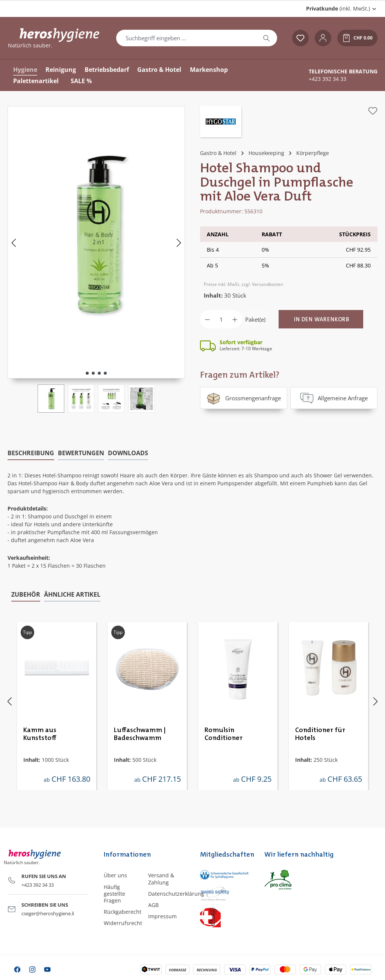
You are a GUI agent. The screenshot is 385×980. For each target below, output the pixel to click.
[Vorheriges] (14, 242)
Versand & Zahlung (161, 879)
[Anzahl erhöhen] (235, 319)
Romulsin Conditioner (224, 734)
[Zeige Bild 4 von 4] (105, 373)
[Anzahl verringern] (207, 319)
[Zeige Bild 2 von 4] (93, 373)
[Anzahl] (221, 319)
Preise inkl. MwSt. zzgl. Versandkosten (243, 284)
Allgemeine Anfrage (334, 398)
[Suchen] (267, 38)
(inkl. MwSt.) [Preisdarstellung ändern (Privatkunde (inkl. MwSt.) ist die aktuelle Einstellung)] (338, 8)
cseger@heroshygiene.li (48, 913)
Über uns (115, 875)
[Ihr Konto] (323, 38)
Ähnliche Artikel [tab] (72, 594)
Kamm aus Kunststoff (40, 734)
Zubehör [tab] (26, 594)
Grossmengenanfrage (243, 398)
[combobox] (186, 38)
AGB (153, 905)
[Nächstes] (179, 242)
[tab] (31, 453)
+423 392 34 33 (327, 79)
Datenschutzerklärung (176, 894)
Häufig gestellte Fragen (114, 894)
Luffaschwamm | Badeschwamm (140, 734)
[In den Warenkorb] (321, 319)
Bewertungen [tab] (81, 453)
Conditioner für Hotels (320, 734)
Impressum (162, 916)
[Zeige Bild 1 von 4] (87, 373)
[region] (96, 259)
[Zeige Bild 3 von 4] (99, 373)
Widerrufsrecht (123, 923)
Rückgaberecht (123, 912)
